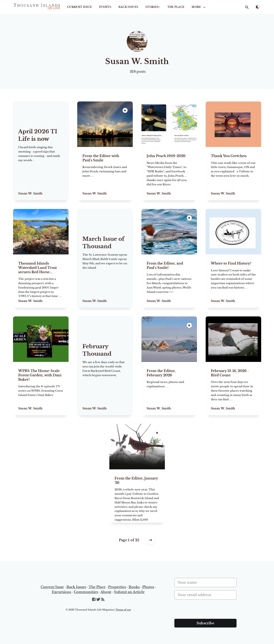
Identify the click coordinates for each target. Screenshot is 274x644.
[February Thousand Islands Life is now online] (105, 375)
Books (134, 587)
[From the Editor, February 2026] (169, 389)
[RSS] (103, 600)
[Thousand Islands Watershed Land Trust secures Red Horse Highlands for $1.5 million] (41, 281)
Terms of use (123, 610)
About (106, 592)
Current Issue (79, 7)
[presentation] (206, 611)
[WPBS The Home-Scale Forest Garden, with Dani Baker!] (41, 389)
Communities (86, 592)
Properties (117, 587)
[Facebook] (94, 600)
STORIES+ (153, 7)
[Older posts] (150, 540)
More (199, 7)
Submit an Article (129, 592)
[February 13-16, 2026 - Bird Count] (233, 389)
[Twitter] (99, 600)
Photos (148, 587)
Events (105, 7)
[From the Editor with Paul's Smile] (105, 174)
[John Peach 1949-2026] (169, 174)
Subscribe (205, 623)
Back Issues (128, 7)
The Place (176, 7)
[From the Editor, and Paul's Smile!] (169, 281)
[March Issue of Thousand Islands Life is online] (105, 267)
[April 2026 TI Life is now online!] (41, 160)
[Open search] (247, 7)
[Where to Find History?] (233, 281)
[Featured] (125, 110)
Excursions (61, 592)
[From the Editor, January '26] (137, 496)
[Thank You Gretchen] (233, 174)
